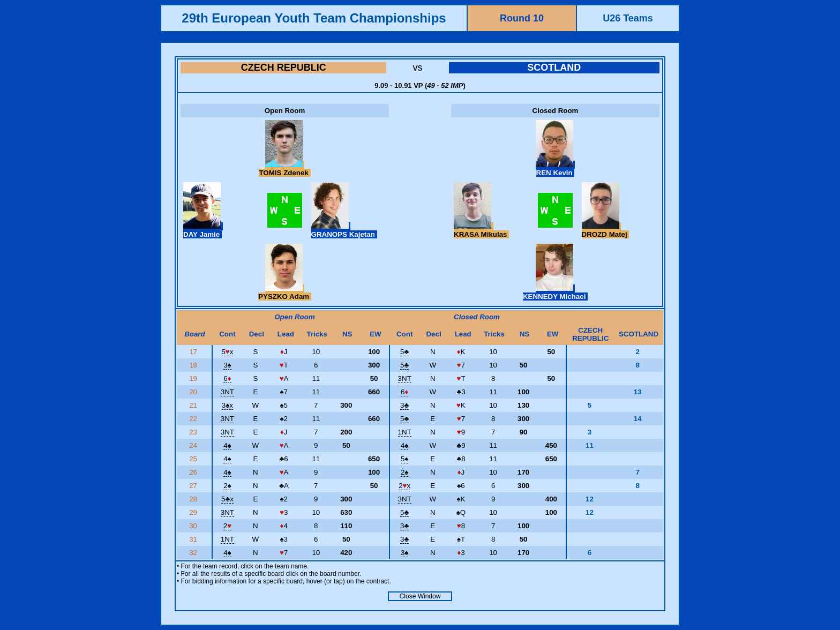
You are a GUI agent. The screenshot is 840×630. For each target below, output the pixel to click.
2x (404, 486)
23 (194, 432)
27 (194, 486)
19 (194, 378)
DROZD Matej (606, 230)
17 (194, 352)
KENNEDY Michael (555, 292)
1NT (405, 432)
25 (194, 459)
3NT (405, 378)
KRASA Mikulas (481, 230)
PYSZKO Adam (285, 292)
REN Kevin (556, 169)
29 (194, 512)
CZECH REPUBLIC (284, 67)
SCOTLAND (554, 67)
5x (227, 352)
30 (194, 526)
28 (194, 499)
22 (194, 419)
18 (194, 365)
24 (194, 445)
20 (194, 392)
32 (194, 553)
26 (194, 472)
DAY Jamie (203, 230)
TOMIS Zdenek (284, 169)
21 (194, 405)
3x (227, 405)
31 (194, 539)
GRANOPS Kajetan (344, 230)
